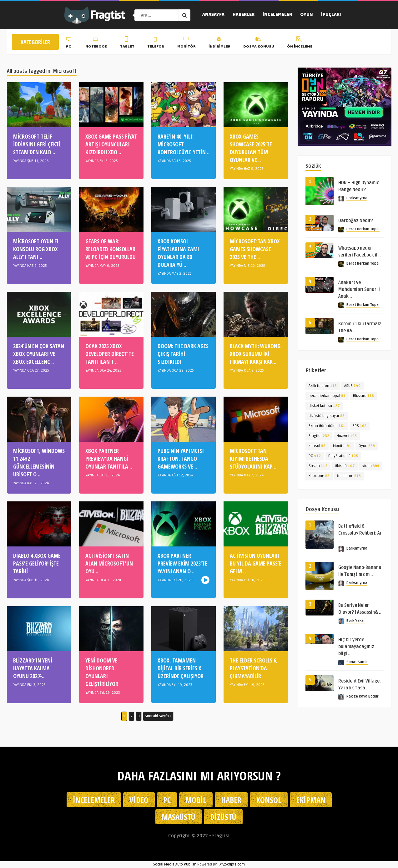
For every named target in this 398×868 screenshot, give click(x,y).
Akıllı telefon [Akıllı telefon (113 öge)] (323, 386)
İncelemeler (277, 15)
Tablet (127, 43)
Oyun (307, 15)
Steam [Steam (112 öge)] (318, 466)
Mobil (196, 800)
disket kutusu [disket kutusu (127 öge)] (324, 406)
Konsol (269, 800)
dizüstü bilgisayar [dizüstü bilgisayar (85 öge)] (327, 416)
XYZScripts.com (232, 864)
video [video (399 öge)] (371, 466)
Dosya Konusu (259, 43)
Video (139, 800)
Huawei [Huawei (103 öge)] (347, 436)
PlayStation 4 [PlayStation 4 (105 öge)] (343, 456)
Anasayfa (213, 15)
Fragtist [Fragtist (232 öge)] (319, 436)
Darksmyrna (357, 198)
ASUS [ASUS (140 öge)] (352, 386)
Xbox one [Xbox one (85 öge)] (319, 476)
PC (69, 43)
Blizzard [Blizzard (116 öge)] (363, 396)
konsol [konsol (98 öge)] (317, 446)
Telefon (156, 43)
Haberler (244, 15)
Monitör (186, 43)
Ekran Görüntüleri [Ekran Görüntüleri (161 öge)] (327, 426)
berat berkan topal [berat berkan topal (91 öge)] (327, 396)
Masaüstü (179, 817)
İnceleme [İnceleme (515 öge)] (349, 476)
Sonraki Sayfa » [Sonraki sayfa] (158, 716)
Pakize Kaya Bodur (363, 696)
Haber (231, 800)
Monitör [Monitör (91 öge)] (342, 446)
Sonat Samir (357, 662)
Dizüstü (223, 817)
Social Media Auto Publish (175, 864)
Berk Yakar (356, 621)
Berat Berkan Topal (363, 229)
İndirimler (219, 43)
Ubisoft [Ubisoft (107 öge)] (345, 466)
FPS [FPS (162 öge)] (360, 426)
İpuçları (331, 15)
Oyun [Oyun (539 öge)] (367, 446)
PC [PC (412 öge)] (315, 456)
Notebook (96, 43)
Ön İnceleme (300, 43)
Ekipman (311, 800)
